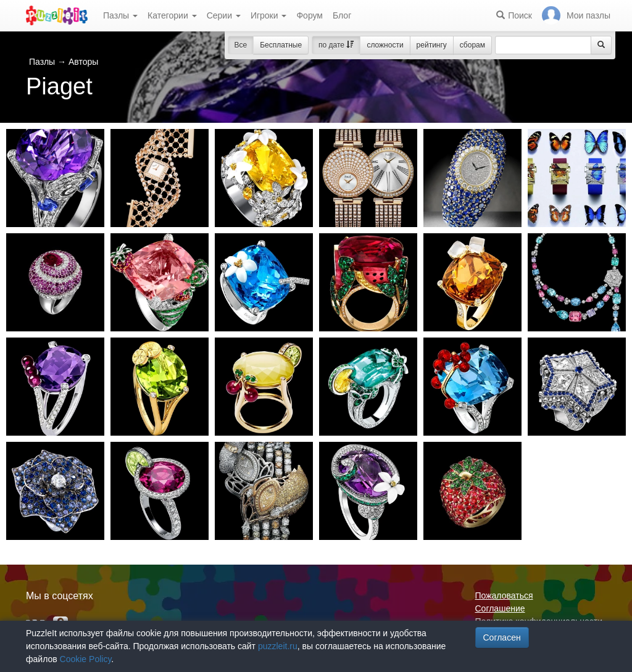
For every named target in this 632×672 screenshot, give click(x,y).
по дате (336, 45)
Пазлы (120, 15)
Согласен (502, 637)
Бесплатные (281, 45)
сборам (472, 45)
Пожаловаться (504, 595)
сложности (385, 45)
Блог (342, 15)
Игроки (269, 15)
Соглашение (500, 608)
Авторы (83, 62)
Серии (224, 15)
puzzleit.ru (278, 646)
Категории (172, 15)
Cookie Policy (86, 659)
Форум (310, 15)
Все (241, 45)
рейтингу (432, 45)
